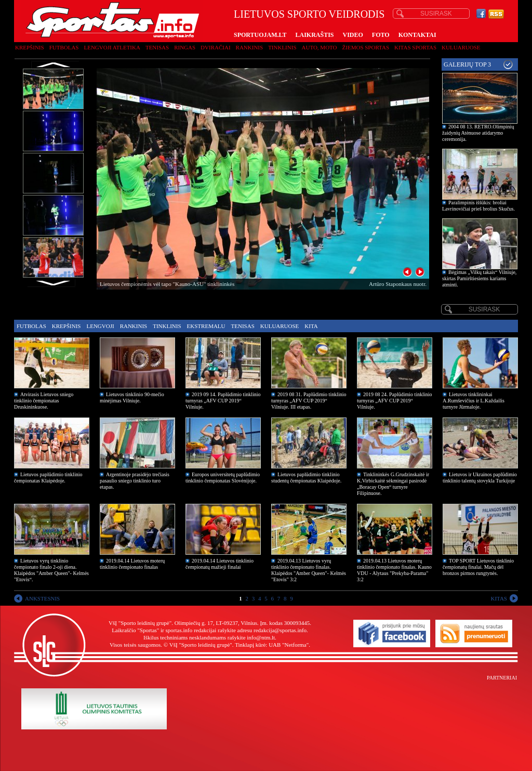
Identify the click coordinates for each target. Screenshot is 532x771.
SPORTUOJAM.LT (260, 35)
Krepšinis (30, 47)
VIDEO (353, 35)
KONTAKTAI (417, 35)
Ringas (185, 47)
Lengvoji (100, 326)
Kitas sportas (415, 47)
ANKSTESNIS (42, 598)
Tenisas (157, 47)
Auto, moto (320, 47)
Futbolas (64, 47)
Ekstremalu (206, 326)
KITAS (499, 598)
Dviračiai (215, 47)
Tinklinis (282, 47)
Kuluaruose (461, 47)
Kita (311, 326)
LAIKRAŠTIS (314, 35)
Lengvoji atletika (112, 47)
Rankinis (250, 47)
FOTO (381, 35)
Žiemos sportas (366, 47)
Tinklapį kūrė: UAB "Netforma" (272, 645)
